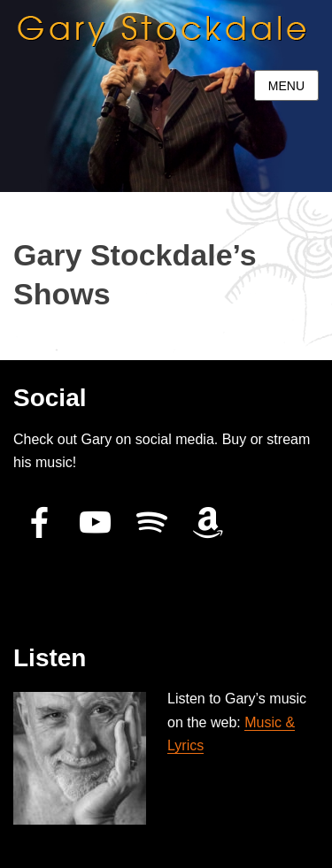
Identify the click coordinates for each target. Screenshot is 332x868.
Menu (286, 86)
